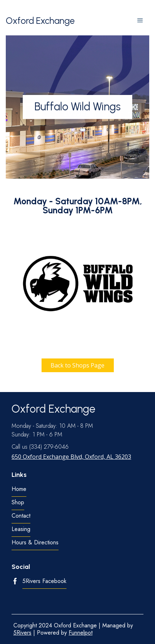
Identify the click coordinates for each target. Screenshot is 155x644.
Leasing (21, 529)
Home (19, 489)
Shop (18, 503)
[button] (140, 21)
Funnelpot (81, 633)
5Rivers (22, 633)
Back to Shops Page (77, 365)
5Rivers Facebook (44, 581)
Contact (21, 516)
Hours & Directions (35, 543)
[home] (40, 21)
